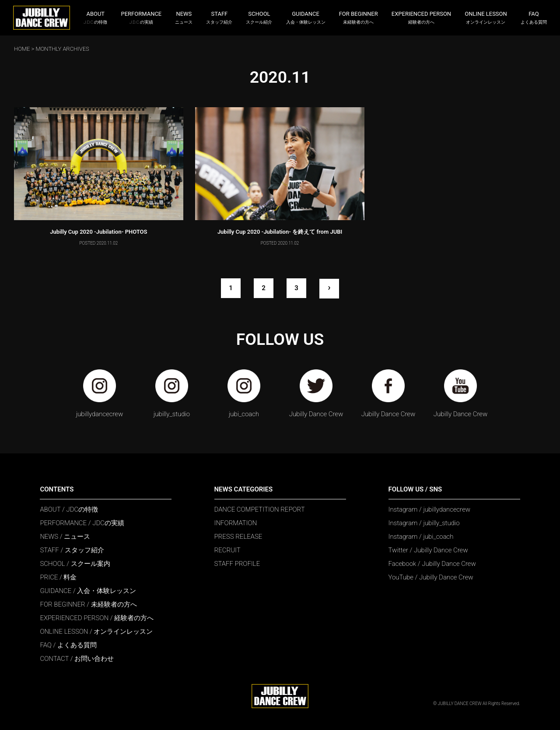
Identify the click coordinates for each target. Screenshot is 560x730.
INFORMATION (236, 523)
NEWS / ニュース (65, 537)
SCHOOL (259, 18)
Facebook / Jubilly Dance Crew (432, 564)
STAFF (219, 18)
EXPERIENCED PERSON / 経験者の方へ (97, 618)
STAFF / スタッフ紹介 (72, 550)
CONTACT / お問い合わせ (77, 659)
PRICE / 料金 (58, 577)
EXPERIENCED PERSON (421, 18)
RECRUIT (227, 550)
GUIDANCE (306, 18)
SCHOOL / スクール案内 (75, 564)
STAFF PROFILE (237, 564)
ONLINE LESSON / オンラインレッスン (96, 632)
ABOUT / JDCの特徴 (69, 509)
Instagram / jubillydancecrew (430, 509)
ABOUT (95, 18)
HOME (22, 49)
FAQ (534, 18)
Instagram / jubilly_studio (424, 523)
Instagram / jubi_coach (421, 537)
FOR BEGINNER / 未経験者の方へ (88, 604)
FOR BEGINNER (359, 18)
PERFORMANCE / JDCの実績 (82, 523)
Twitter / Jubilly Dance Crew (428, 550)
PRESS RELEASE (238, 537)
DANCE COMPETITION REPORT (260, 509)
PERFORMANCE (142, 18)
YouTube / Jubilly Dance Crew (431, 577)
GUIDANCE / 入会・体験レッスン (88, 591)
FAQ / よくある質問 (68, 645)
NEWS (184, 18)
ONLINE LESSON (486, 18)
